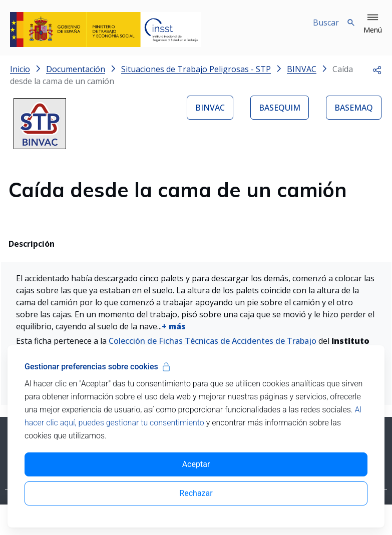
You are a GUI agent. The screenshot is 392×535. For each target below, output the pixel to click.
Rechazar (196, 493)
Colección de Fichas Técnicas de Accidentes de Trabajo (213, 341)
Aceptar (196, 464)
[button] (373, 24)
